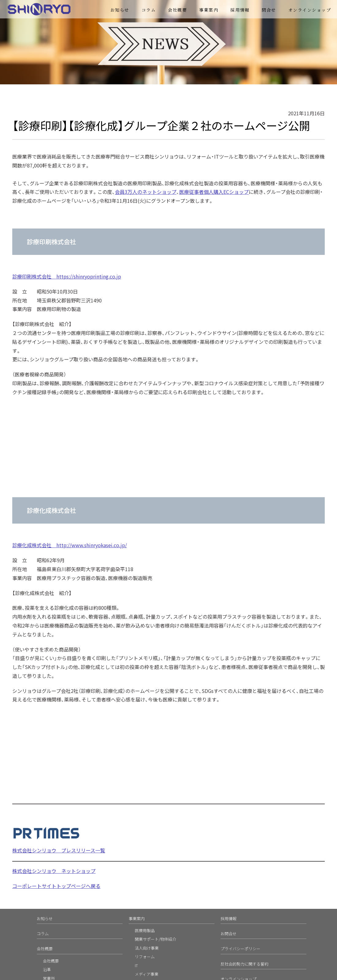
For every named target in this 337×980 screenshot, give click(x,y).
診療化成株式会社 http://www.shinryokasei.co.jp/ (70, 545)
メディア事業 (147, 974)
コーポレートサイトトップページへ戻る (56, 886)
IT (136, 965)
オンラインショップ (310, 10)
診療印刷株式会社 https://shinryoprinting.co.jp (67, 276)
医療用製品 (145, 930)
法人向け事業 (147, 948)
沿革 (47, 969)
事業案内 (209, 10)
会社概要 (177, 10)
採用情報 (240, 10)
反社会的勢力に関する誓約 (244, 964)
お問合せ (229, 934)
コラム (149, 10)
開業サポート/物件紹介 (155, 939)
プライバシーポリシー (240, 949)
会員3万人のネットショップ (146, 192)
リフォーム (145, 957)
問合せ (269, 10)
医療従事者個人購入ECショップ (214, 192)
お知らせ (120, 10)
